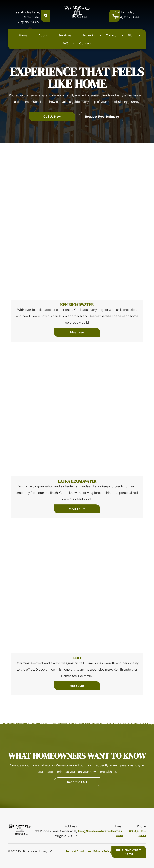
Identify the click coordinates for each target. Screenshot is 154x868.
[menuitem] (24, 35)
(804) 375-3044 (127, 17)
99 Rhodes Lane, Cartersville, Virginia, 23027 (28, 17)
